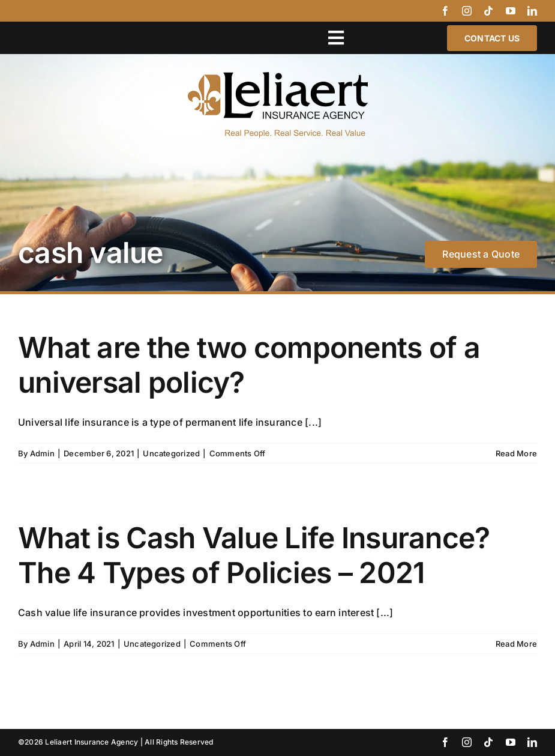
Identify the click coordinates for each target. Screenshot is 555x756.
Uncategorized (171, 453)
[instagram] (467, 11)
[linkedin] (532, 11)
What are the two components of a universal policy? (249, 365)
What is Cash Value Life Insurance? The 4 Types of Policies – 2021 (254, 555)
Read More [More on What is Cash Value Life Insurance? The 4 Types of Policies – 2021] (516, 644)
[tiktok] (488, 11)
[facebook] (445, 11)
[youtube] (511, 11)
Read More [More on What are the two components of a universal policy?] (516, 453)
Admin (42, 453)
